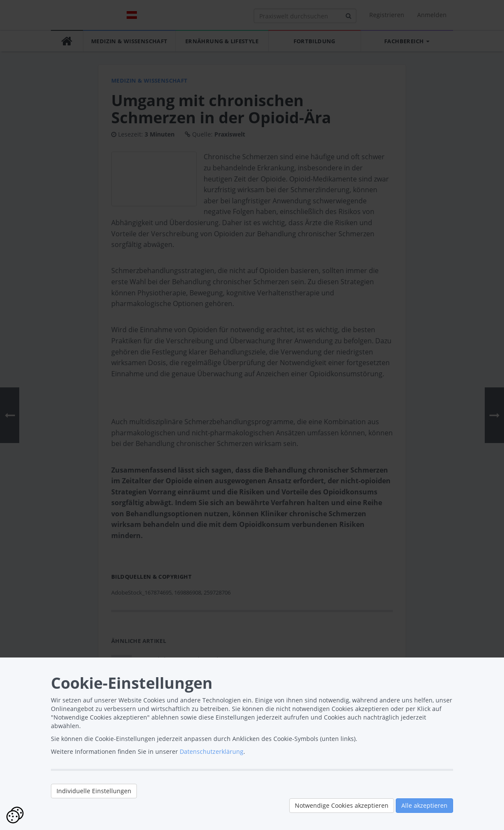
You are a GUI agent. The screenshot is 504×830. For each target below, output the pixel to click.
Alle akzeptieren (424, 805)
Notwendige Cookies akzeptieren (342, 805)
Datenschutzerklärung (212, 751)
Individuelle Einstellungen (94, 791)
